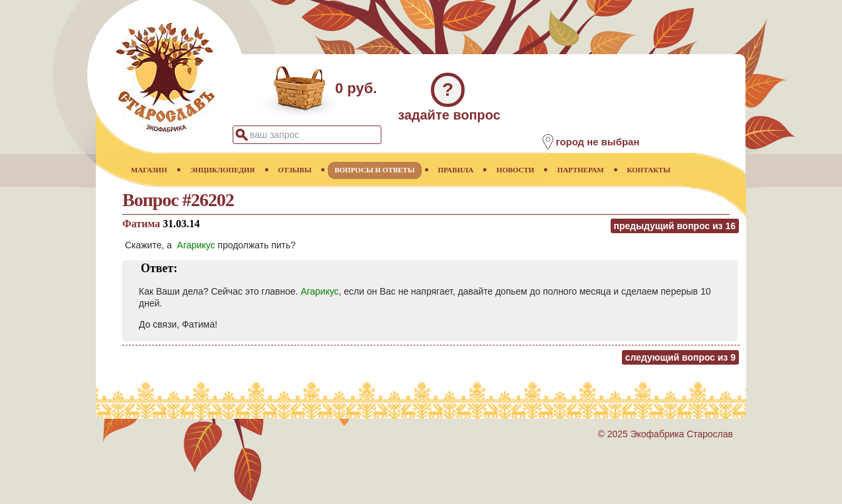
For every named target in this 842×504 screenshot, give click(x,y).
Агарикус (196, 245)
